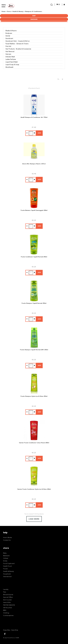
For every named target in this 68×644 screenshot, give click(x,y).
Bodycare (9, 33)
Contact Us (7, 540)
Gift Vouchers (8, 608)
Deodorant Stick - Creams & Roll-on (18, 41)
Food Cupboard (9, 564)
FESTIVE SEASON (9, 605)
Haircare (8, 54)
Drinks (5, 561)
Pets (5, 592)
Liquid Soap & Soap (12, 65)
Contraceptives (8, 616)
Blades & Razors (11, 31)
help (5, 533)
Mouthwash (9, 67)
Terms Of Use (15, 630)
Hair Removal (10, 52)
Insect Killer (7, 603)
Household (7, 574)
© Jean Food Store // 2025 (11, 638)
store (6, 548)
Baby (34, 16)
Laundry (6, 589)
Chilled (6, 558)
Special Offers (8, 597)
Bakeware (34, 19)
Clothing (6, 613)
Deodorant (9, 39)
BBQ (5, 610)
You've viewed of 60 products (34, 514)
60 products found (34, 88)
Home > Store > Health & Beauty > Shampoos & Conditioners (22, 12)
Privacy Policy (7, 630)
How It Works (7, 538)
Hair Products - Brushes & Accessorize (18, 49)
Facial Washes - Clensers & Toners (17, 44)
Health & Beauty (9, 571)
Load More (34, 519)
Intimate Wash (10, 57)
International (7, 577)
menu (3, 5)
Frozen (5, 569)
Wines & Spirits (8, 595)
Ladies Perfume (11, 59)
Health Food (7, 566)
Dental (8, 36)
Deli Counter (7, 600)
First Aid (8, 46)
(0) (58, 4)
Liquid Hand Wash (12, 62)
